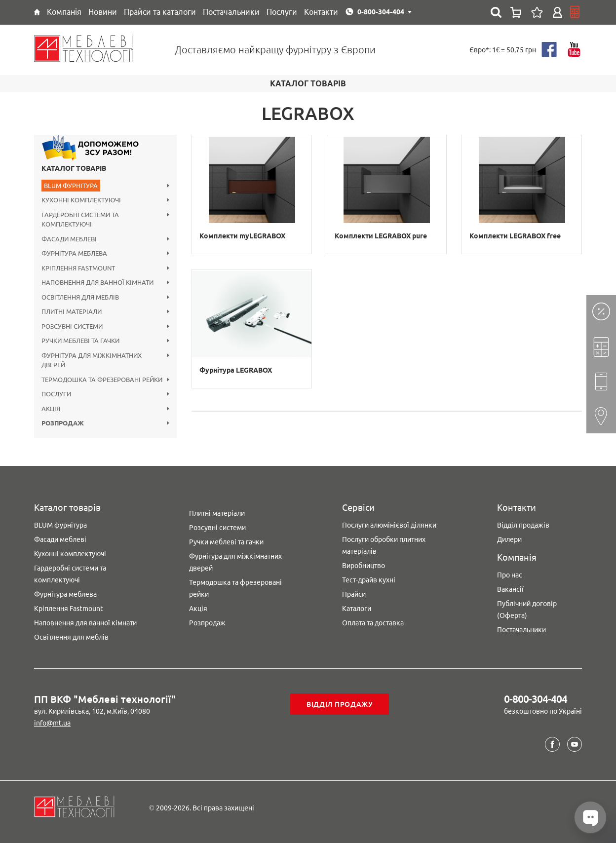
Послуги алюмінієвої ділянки (389, 525)
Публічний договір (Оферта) (527, 610)
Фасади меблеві (60, 539)
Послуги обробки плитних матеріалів (384, 545)
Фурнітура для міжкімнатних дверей (235, 562)
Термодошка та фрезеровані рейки (235, 588)
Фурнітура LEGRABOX (236, 370)
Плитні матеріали (217, 513)
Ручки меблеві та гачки (226, 542)
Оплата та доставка (373, 623)
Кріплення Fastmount (69, 609)
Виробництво (364, 566)
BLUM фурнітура (60, 525)
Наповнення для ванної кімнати (85, 623)
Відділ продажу (340, 704)
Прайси (354, 594)
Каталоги (357, 609)
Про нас (510, 575)
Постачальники (521, 630)
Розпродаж (207, 623)
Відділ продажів (523, 525)
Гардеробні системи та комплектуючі (70, 574)
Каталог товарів (74, 168)
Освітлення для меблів (71, 637)
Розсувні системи (217, 528)
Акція (198, 609)
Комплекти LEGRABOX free (515, 236)
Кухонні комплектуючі (70, 554)
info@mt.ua (52, 723)
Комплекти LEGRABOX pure (381, 236)
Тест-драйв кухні (369, 580)
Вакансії (510, 589)
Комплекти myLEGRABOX (242, 236)
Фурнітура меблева (65, 594)
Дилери (509, 539)
